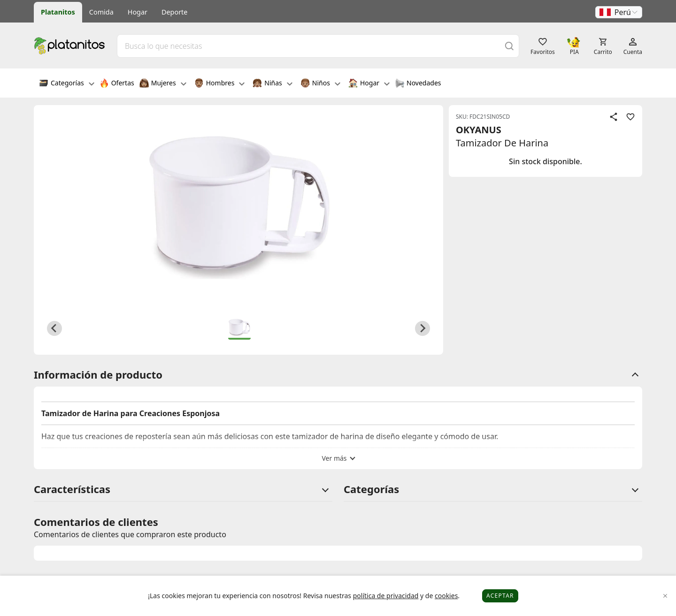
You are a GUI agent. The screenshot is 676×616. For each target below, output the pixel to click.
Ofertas (117, 84)
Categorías (67, 84)
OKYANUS (479, 130)
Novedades (418, 84)
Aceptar (500, 596)
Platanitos (58, 12)
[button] (619, 12)
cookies (446, 596)
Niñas (272, 84)
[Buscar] (509, 46)
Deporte (174, 12)
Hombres (220, 84)
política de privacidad (386, 596)
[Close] (665, 596)
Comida (101, 12)
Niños (320, 84)
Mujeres (163, 84)
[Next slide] (422, 328)
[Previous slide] (54, 328)
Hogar (138, 12)
